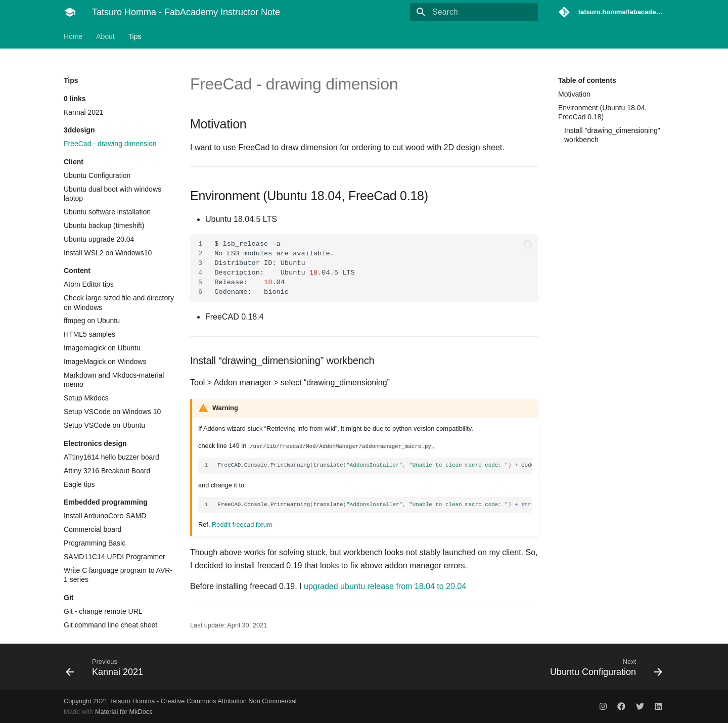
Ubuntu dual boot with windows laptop (112, 194)
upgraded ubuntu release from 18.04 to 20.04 (385, 586)
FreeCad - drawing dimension (110, 144)
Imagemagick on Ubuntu (102, 348)
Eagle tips (79, 484)
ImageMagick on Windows (105, 361)
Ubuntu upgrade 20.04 (99, 239)
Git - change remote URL (103, 611)
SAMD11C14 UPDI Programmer (115, 557)
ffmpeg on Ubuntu (92, 321)
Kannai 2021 (84, 112)
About (105, 36)
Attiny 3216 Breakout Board (107, 471)
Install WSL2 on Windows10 (108, 253)
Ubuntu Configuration (97, 175)
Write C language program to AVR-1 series (118, 575)
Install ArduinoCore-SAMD (105, 516)
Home (73, 36)
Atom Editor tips (89, 284)
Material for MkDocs (124, 712)
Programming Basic (95, 543)
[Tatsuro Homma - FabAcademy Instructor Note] (70, 12)
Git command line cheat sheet (110, 625)
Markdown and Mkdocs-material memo (114, 380)
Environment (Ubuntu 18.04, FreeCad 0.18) (602, 112)
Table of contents (587, 80)
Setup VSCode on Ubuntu (104, 425)
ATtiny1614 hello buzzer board (111, 457)
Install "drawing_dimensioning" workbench (612, 135)
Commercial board (93, 529)
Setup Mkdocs (86, 398)
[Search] (479, 12)
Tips (135, 36)
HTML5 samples (89, 334)
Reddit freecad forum (242, 525)
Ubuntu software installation (107, 212)
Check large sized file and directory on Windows (119, 302)
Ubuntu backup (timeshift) (104, 225)
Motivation (574, 94)
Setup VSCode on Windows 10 (112, 412)
